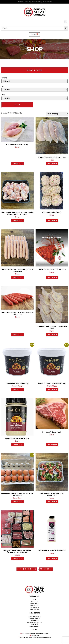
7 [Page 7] (36, 569)
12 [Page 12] (44, 569)
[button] (65, 22)
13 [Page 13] (48, 569)
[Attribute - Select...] (34, 90)
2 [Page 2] (23, 569)
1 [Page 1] (21, 569)
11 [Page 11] (41, 569)
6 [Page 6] (33, 569)
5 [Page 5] (31, 569)
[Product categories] (34, 81)
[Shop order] (57, 114)
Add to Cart (18, 164)
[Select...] (34, 98)
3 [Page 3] (26, 569)
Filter (17, 105)
